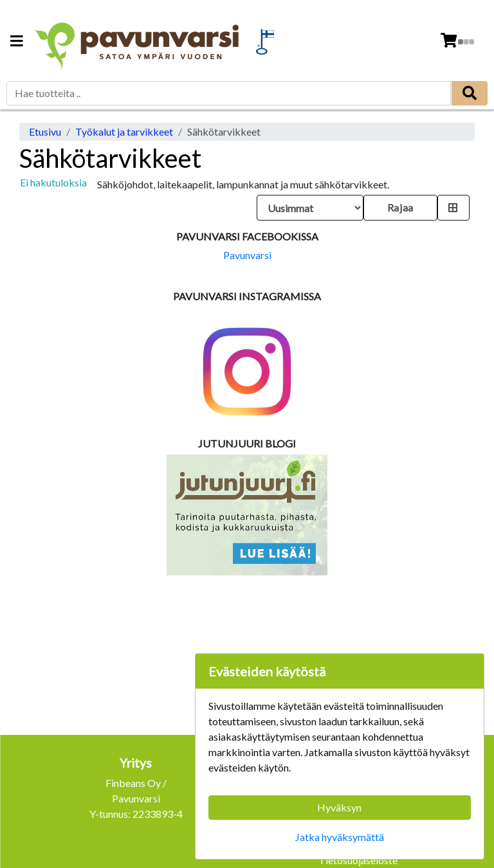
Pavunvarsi (247, 255)
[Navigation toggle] (17, 42)
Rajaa (400, 207)
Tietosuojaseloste (358, 860)
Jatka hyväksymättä (340, 837)
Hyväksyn (339, 807)
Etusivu (45, 131)
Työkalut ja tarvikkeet (124, 131)
